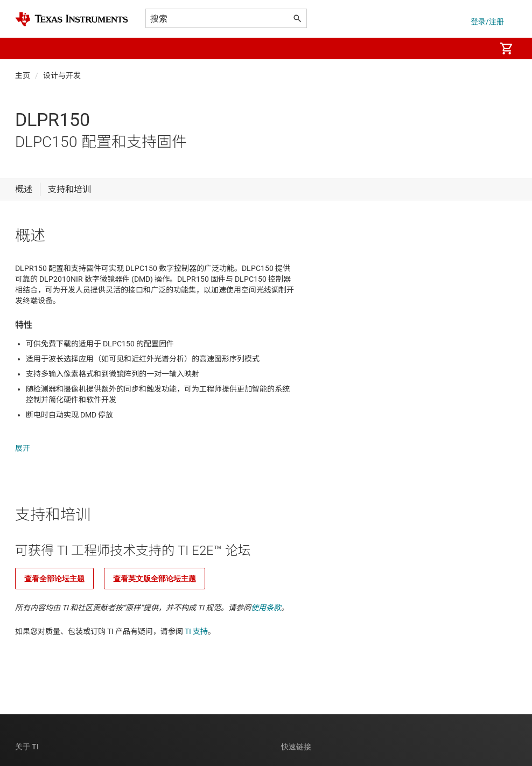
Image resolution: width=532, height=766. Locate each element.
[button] (26, 48)
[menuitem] (476, 48)
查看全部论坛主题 (54, 568)
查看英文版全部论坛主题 (155, 568)
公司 (23, 761)
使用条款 (266, 597)
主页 (23, 75)
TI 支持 (196, 621)
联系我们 (296, 761)
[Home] (72, 19)
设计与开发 (62, 75)
